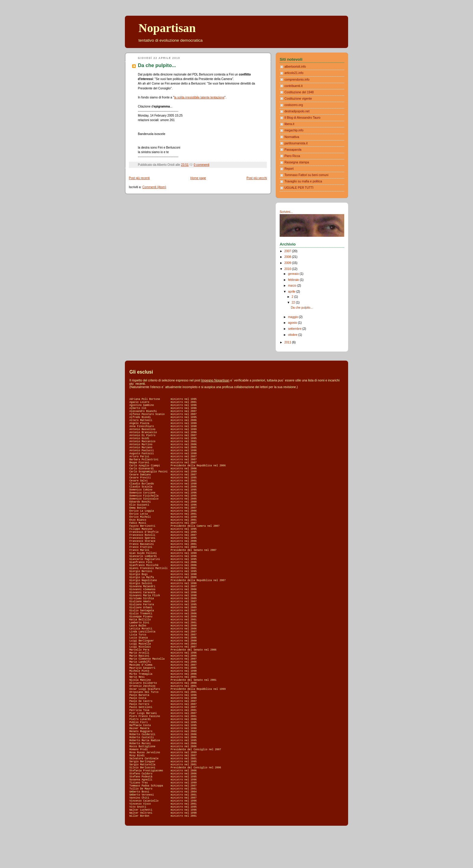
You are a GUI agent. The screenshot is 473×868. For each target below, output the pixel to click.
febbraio (294, 280)
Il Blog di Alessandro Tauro (302, 118)
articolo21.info (294, 73)
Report (289, 169)
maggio (294, 317)
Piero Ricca (292, 156)
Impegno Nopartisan (215, 380)
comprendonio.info (297, 80)
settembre (295, 329)
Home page (198, 178)
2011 (288, 342)
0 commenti (202, 165)
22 (294, 302)
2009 (288, 263)
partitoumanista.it (296, 143)
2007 (288, 251)
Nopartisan (167, 28)
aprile (292, 292)
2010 (288, 269)
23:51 (185, 165)
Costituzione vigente (298, 99)
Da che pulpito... (157, 65)
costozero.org (294, 105)
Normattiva (292, 137)
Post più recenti (139, 178)
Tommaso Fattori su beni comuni (306, 175)
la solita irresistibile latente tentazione (199, 97)
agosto (293, 323)
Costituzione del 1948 (299, 92)
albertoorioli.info (295, 67)
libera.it (289, 124)
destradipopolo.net (297, 111)
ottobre (293, 335)
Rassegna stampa (297, 162)
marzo (293, 286)
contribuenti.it (294, 86)
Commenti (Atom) (154, 187)
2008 (288, 257)
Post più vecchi (257, 178)
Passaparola (293, 150)
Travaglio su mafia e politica (303, 181)
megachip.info (294, 130)
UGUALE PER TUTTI (299, 188)
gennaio (294, 274)
